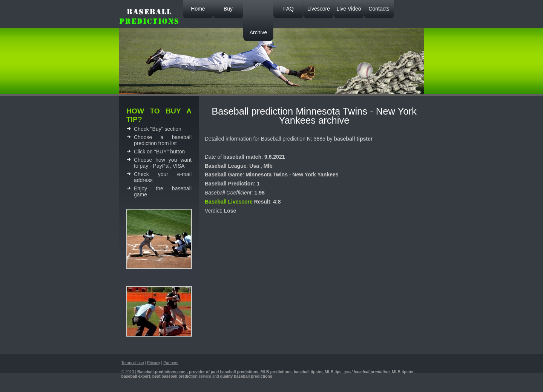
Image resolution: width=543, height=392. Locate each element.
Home (198, 9)
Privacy (153, 363)
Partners (171, 363)
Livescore (319, 9)
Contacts (379, 9)
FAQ (288, 9)
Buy (228, 9)
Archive (258, 32)
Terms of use (133, 363)
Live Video (349, 9)
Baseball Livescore (229, 202)
